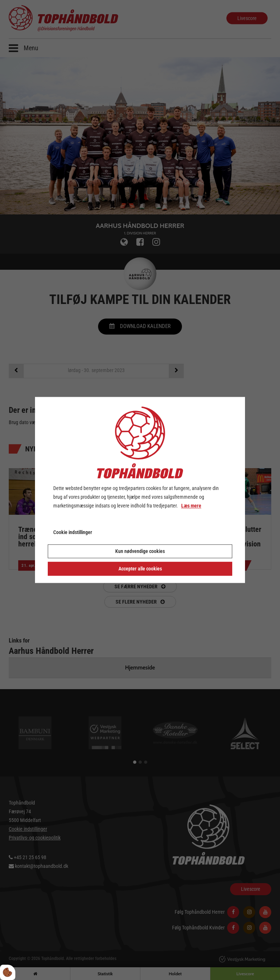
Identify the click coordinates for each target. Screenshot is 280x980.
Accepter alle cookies (140, 569)
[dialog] (140, 490)
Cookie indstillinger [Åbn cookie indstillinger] (73, 533)
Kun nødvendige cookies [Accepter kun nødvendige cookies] (140, 552)
